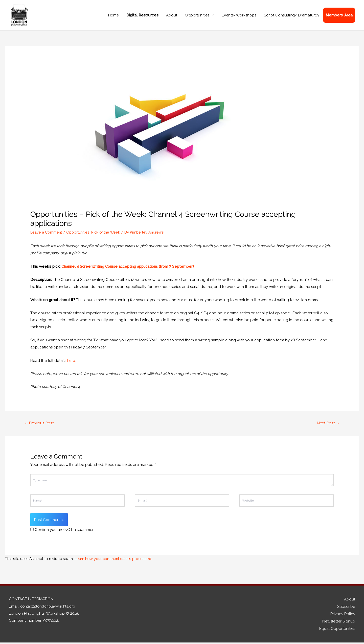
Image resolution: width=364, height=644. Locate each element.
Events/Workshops (239, 17)
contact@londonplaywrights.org (49, 609)
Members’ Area (339, 17)
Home (113, 17)
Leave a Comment (47, 236)
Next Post (328, 426)
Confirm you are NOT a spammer (62, 533)
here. (72, 363)
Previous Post (40, 426)
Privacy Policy (343, 616)
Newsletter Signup (339, 623)
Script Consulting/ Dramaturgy (292, 17)
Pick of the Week (109, 236)
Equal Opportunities (337, 630)
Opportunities (197, 17)
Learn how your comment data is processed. (115, 562)
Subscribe (346, 609)
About (172, 17)
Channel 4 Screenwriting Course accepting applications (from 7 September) (129, 270)
